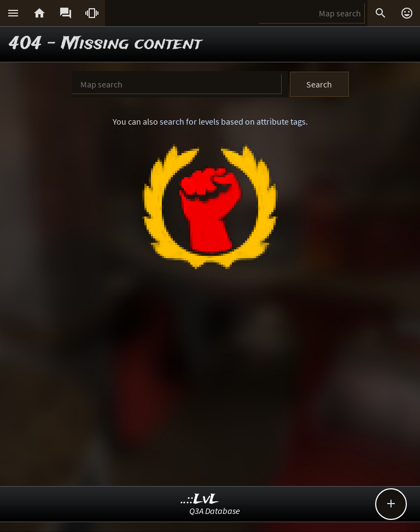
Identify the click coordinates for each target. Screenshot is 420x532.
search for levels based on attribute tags (233, 121)
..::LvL (200, 499)
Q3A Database (215, 511)
